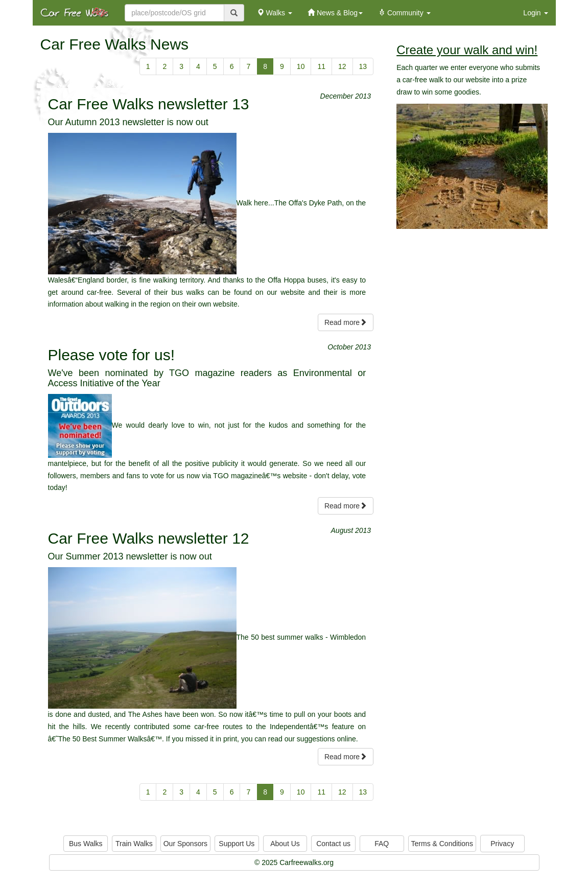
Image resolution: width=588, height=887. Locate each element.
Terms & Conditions (442, 844)
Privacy (502, 844)
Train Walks (134, 844)
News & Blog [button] (335, 13)
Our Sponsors (185, 844)
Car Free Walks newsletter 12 (149, 538)
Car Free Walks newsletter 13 (149, 104)
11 (321, 66)
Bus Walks (86, 844)
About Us (285, 844)
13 (363, 66)
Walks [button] (275, 13)
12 (342, 66)
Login (535, 13)
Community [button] (404, 13)
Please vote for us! (111, 355)
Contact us (333, 844)
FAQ (382, 844)
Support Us (237, 844)
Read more (346, 322)
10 (301, 66)
